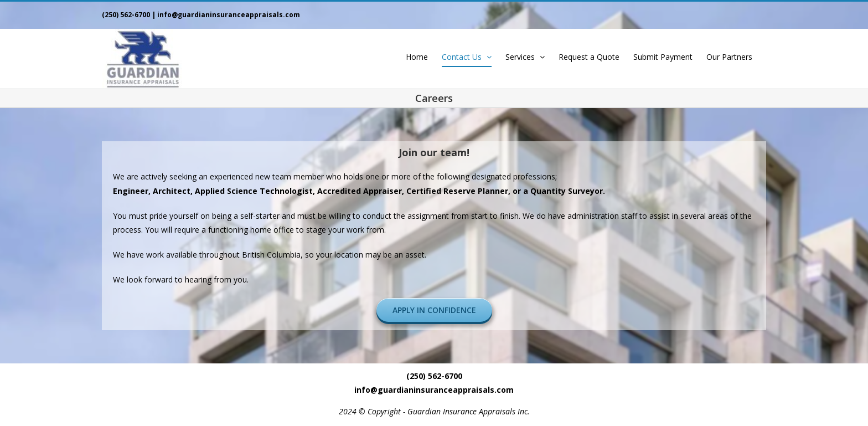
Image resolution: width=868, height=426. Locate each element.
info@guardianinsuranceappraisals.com (229, 15)
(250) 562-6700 (126, 15)
